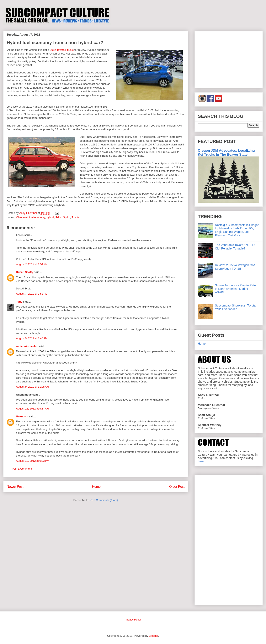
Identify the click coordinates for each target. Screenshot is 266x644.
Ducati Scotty (25, 272)
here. (201, 461)
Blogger (154, 636)
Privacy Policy (133, 620)
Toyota (76, 217)
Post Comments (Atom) (104, 500)
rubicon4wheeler (27, 346)
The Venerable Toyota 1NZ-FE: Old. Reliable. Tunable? (235, 247)
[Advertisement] (229, 59)
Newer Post (15, 487)
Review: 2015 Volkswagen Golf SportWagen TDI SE (235, 267)
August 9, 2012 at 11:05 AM (33, 387)
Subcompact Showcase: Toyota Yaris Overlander (235, 307)
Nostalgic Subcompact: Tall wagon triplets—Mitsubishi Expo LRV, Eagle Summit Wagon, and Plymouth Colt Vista (237, 230)
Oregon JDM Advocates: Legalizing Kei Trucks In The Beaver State (226, 152)
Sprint (67, 217)
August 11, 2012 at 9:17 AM (33, 409)
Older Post (177, 487)
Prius (59, 217)
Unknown (22, 416)
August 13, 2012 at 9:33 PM (33, 461)
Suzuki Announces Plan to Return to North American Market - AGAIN (237, 289)
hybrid (50, 217)
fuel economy (37, 217)
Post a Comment (22, 469)
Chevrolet (22, 217)
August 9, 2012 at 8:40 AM (32, 338)
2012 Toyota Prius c (62, 50)
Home (96, 487)
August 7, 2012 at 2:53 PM (32, 294)
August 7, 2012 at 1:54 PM (32, 264)
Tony (19, 302)
